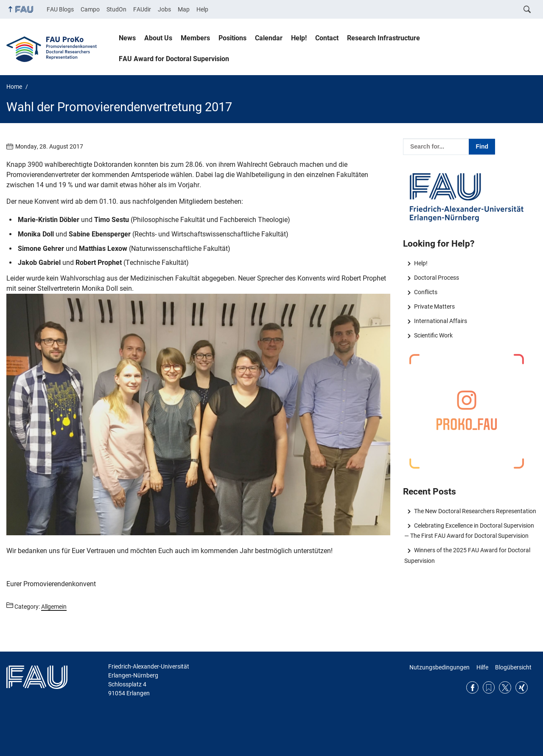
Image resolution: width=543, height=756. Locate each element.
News (127, 38)
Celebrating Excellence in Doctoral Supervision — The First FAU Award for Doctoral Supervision (469, 531)
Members (195, 38)
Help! (299, 38)
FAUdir (142, 9)
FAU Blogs (60, 9)
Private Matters (434, 306)
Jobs (164, 9)
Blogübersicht (513, 667)
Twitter (505, 687)
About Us (158, 38)
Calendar (269, 38)
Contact (327, 38)
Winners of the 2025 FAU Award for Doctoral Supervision (467, 555)
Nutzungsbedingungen (439, 667)
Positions (232, 38)
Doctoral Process (437, 278)
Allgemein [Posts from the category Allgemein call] (54, 607)
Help (202, 9)
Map (184, 9)
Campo (90, 9)
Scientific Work (433, 335)
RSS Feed (489, 687)
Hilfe (482, 667)
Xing (522, 687)
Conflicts (426, 292)
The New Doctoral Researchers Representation (475, 511)
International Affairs (441, 321)
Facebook (472, 687)
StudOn (116, 9)
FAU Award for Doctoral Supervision (174, 59)
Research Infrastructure (383, 38)
